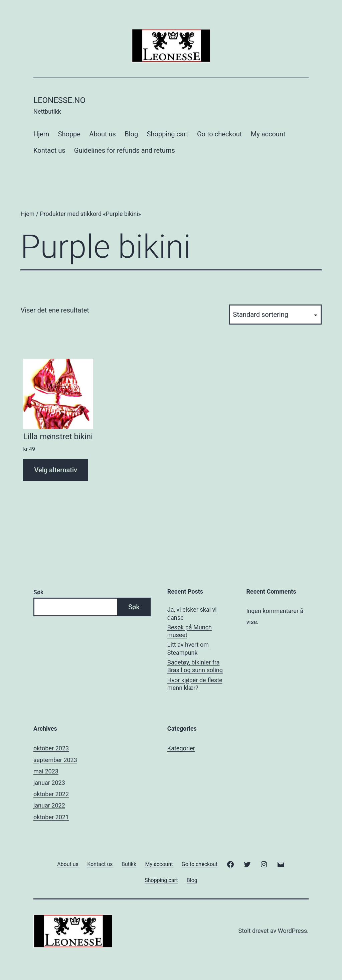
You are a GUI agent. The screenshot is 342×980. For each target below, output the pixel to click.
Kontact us (49, 150)
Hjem (41, 134)
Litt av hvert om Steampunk (188, 648)
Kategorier (181, 748)
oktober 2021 (51, 817)
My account (268, 134)
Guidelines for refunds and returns (125, 150)
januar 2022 (49, 805)
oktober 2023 (51, 748)
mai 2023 (46, 771)
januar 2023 (49, 783)
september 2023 (55, 760)
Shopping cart (168, 134)
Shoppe (69, 134)
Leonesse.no (59, 100)
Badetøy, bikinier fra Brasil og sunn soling (195, 666)
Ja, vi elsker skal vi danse (192, 613)
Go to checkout (219, 134)
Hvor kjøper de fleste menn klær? (195, 684)
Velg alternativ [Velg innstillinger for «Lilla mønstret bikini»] (56, 470)
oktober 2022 (51, 794)
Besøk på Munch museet (190, 631)
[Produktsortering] (275, 315)
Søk (38, 592)
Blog (131, 134)
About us (103, 134)
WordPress (292, 931)
